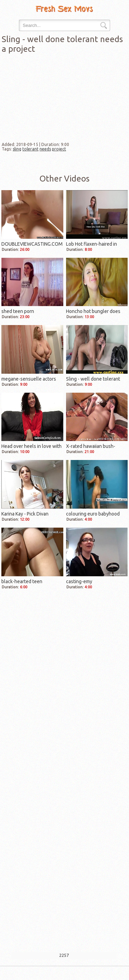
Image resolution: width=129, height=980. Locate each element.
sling (17, 149)
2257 (64, 955)
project (59, 149)
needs (45, 149)
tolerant (30, 149)
